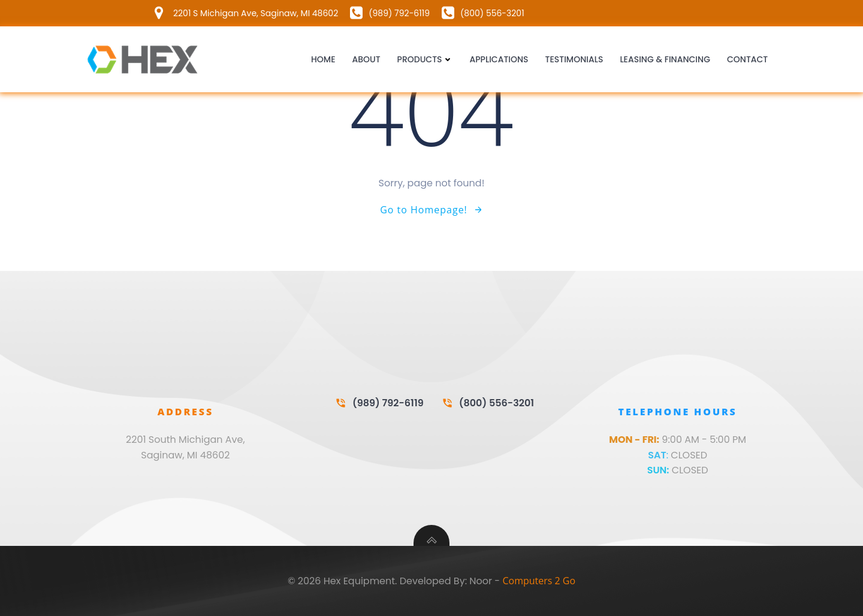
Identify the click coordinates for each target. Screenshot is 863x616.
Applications (499, 59)
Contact (747, 59)
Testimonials (574, 59)
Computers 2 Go (539, 581)
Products (425, 59)
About (366, 59)
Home (323, 59)
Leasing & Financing (665, 59)
